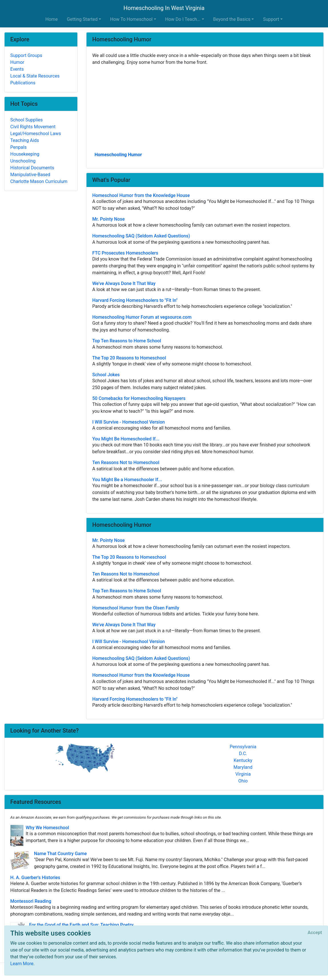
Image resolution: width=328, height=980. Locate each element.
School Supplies (27, 120)
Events (17, 69)
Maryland (243, 767)
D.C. (243, 754)
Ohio (243, 781)
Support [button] (271, 19)
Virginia (243, 774)
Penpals (18, 147)
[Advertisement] (205, 108)
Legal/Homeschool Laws (36, 134)
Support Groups (26, 55)
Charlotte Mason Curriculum (39, 181)
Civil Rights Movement (33, 127)
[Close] (315, 933)
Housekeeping (25, 154)
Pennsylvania (243, 747)
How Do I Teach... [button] (183, 19)
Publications (23, 83)
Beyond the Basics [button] (232, 19)
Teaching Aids (25, 140)
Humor (17, 62)
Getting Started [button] (82, 19)
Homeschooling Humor (118, 155)
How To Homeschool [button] (131, 19)
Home (52, 19)
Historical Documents (32, 168)
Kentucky (243, 760)
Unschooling (23, 161)
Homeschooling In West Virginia (164, 8)
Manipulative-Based (30, 175)
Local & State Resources (35, 76)
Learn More (22, 964)
